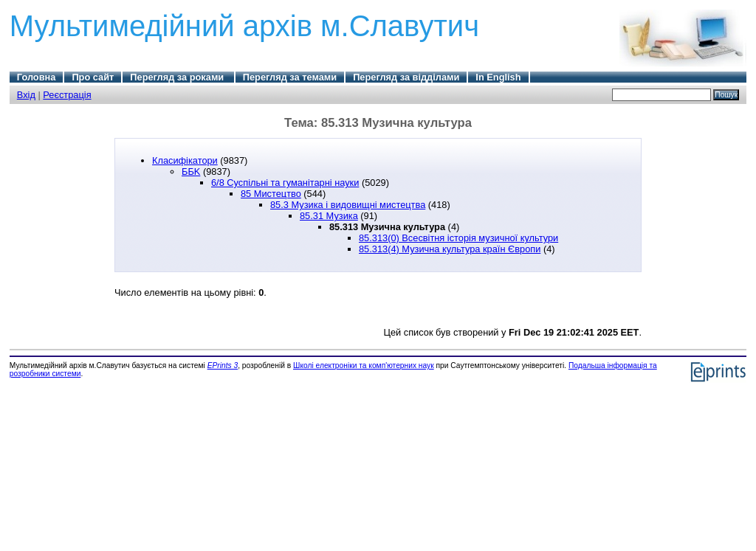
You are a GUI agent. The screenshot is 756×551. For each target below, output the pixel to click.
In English (498, 77)
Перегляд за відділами (406, 77)
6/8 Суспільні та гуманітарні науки (285, 183)
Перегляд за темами (290, 77)
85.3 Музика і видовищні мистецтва (348, 205)
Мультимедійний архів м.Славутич (244, 26)
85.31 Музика (329, 216)
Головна (37, 77)
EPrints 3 (223, 365)
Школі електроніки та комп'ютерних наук (364, 365)
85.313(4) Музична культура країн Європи (450, 249)
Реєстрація (67, 95)
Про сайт (93, 77)
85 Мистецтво (271, 194)
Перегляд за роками (178, 77)
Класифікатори (185, 160)
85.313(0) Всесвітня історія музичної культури (458, 238)
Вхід (26, 95)
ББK (191, 171)
